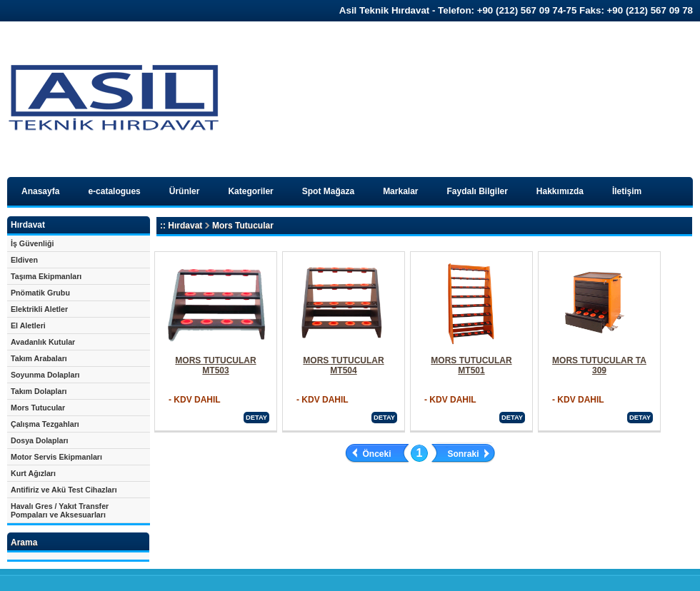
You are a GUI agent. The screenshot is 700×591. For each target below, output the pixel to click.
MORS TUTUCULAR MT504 (343, 365)
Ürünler (185, 191)
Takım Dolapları (39, 391)
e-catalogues (114, 191)
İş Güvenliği (32, 243)
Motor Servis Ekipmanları (56, 457)
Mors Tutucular (38, 408)
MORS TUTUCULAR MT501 (471, 365)
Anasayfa (40, 191)
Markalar (400, 191)
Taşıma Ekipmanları (46, 276)
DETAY (256, 418)
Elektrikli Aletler (39, 309)
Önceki (377, 454)
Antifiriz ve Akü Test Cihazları (64, 490)
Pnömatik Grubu (40, 293)
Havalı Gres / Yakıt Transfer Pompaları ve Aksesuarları (60, 510)
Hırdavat (185, 226)
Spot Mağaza (328, 191)
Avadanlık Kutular (43, 342)
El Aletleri (28, 325)
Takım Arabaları (39, 358)
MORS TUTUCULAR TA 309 (599, 365)
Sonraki (463, 454)
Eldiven (24, 260)
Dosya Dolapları (40, 440)
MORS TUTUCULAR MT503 (215, 365)
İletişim (627, 191)
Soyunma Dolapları (45, 375)
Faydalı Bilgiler (477, 191)
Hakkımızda (560, 191)
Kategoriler (250, 191)
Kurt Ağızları (33, 473)
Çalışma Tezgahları (45, 424)
